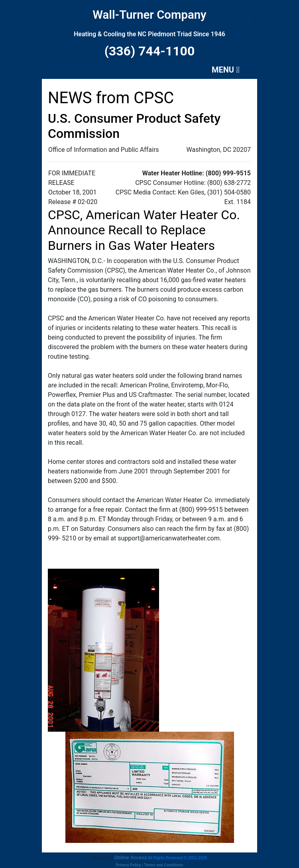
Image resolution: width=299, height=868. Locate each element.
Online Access (130, 858)
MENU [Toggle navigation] (226, 70)
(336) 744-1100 (150, 51)
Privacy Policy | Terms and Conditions (149, 865)
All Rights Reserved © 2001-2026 (178, 858)
